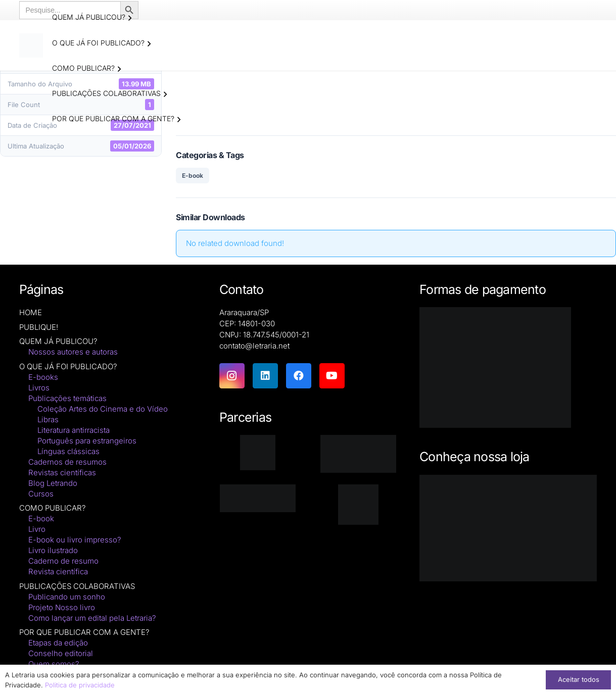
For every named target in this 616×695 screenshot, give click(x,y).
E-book (193, 176)
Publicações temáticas (67, 398)
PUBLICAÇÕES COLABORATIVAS (77, 586)
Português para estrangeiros (87, 441)
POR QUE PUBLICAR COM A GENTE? (84, 633)
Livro (37, 530)
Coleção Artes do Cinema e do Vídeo (103, 409)
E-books (43, 377)
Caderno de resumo (63, 561)
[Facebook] (299, 376)
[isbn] (358, 454)
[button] (130, 18)
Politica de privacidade (80, 685)
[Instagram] (232, 376)
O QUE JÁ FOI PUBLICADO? (68, 366)
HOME (31, 313)
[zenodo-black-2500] (258, 498)
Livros (39, 388)
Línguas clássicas (68, 451)
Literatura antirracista (74, 430)
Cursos (41, 494)
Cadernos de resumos (67, 462)
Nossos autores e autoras (73, 352)
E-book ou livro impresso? (75, 540)
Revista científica (58, 572)
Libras (48, 419)
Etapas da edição (58, 643)
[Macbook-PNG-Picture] (508, 528)
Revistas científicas (62, 473)
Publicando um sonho (67, 597)
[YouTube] (332, 376)
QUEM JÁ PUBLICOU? (58, 342)
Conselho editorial (61, 654)
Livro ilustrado (53, 551)
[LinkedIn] (265, 376)
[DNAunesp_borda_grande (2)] (358, 505)
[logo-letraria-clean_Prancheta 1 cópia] (32, 45)
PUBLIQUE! (39, 327)
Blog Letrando (53, 483)
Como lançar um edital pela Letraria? (92, 618)
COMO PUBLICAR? (53, 508)
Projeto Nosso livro (62, 607)
